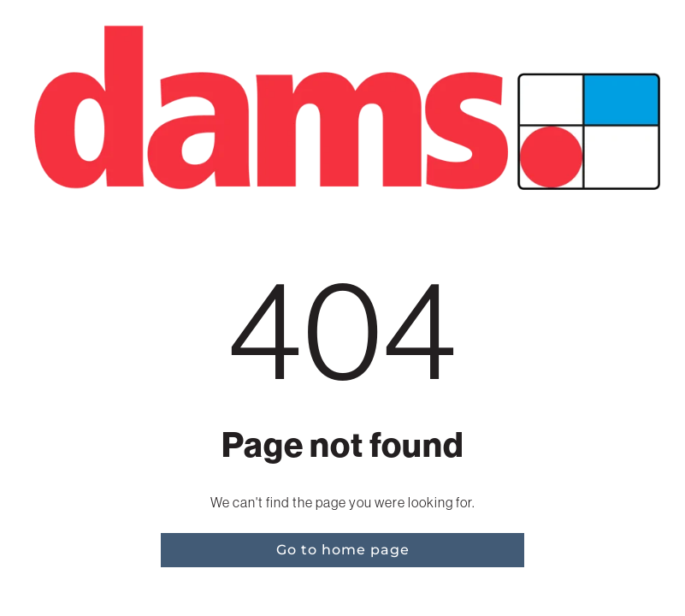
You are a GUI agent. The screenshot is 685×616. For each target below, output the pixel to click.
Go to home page (343, 550)
